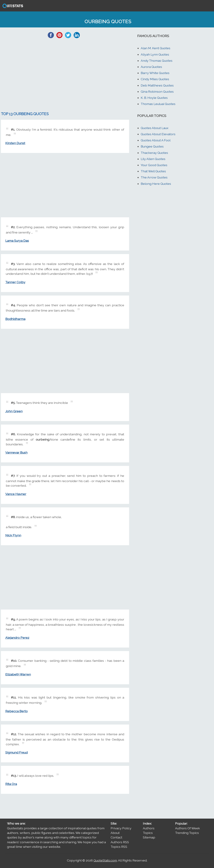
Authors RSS (120, 842)
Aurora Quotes (151, 67)
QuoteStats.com (105, 860)
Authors (149, 828)
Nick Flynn (13, 535)
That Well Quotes (153, 171)
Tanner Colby (15, 282)
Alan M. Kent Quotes (156, 48)
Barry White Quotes (155, 73)
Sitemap (149, 837)
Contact (116, 837)
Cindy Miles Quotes (155, 79)
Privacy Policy (121, 828)
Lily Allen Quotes (153, 159)
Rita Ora (11, 784)
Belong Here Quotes (156, 184)
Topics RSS (119, 847)
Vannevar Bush (16, 452)
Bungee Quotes (152, 146)
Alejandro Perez (17, 638)
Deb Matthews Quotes (157, 85)
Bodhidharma (15, 319)
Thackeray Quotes (154, 153)
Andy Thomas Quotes (157, 61)
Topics (148, 833)
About (115, 833)
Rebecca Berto (16, 711)
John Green (14, 411)
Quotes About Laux (155, 128)
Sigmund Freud (16, 752)
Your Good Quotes (154, 165)
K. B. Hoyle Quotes (154, 98)
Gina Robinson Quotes (157, 92)
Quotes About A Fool (156, 140)
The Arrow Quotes (154, 177)
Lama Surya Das (17, 241)
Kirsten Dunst (15, 143)
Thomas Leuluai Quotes (158, 104)
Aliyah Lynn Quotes (155, 54)
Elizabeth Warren (18, 674)
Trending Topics (187, 833)
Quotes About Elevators (158, 134)
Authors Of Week (187, 828)
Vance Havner (16, 494)
